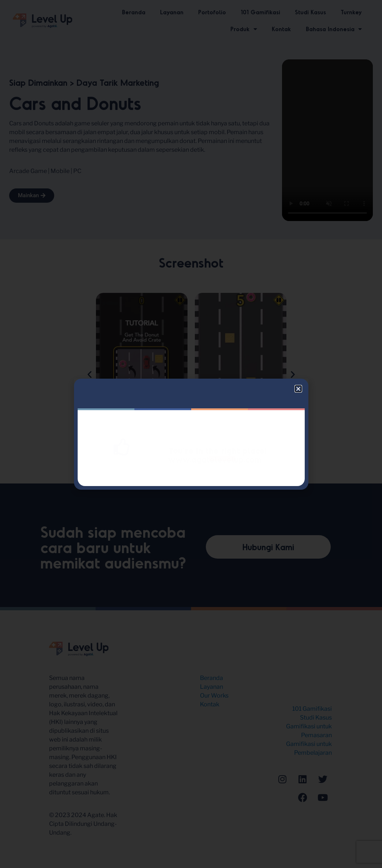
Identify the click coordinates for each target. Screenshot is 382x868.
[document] (191, 434)
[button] (298, 389)
